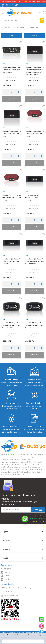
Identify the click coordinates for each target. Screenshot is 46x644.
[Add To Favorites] (21, 42)
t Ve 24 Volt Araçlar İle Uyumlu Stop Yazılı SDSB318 (32, 198)
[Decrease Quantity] (5, 92)
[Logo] (19, 13)
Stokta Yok (11, 99)
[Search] (23, 20)
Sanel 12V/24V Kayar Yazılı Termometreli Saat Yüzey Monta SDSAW (11, 325)
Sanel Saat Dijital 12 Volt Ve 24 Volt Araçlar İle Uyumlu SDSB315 (11, 261)
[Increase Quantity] (18, 92)
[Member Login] (39, 13)
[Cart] (44, 13)
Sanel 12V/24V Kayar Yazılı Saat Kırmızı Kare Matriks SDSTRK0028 (11, 70)
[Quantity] (11, 92)
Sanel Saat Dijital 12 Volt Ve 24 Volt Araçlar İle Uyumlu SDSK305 (11, 134)
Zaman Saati (34, 27)
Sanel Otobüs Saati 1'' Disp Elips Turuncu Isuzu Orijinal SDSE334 (11, 198)
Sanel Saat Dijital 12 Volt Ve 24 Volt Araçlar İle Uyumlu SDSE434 (34, 134)
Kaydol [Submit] (38, 510)
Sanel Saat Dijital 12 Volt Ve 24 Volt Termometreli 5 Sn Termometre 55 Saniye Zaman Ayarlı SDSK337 (34, 71)
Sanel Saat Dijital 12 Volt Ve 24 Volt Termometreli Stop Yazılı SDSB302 (34, 261)
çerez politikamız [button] (38, 637)
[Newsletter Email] (23, 510)
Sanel (4, 64)
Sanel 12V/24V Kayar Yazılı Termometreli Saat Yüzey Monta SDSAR (34, 325)
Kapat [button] (23, 641)
